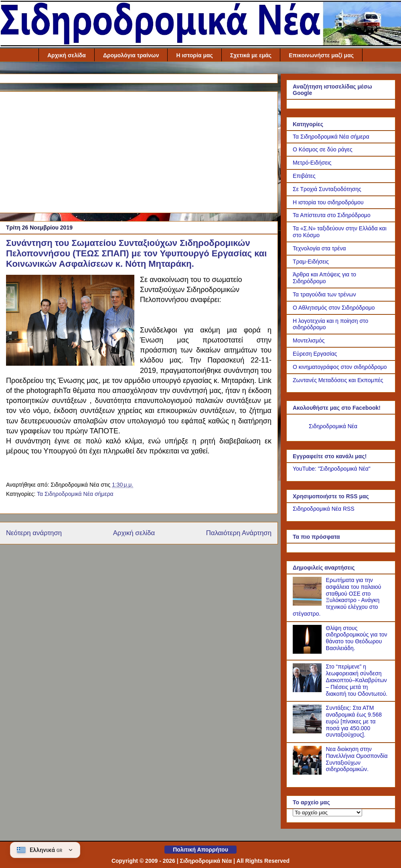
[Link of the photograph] (70, 321)
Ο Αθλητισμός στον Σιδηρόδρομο (334, 308)
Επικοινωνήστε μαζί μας (321, 55)
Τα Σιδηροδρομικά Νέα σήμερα (75, 494)
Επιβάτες (304, 176)
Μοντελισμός (309, 340)
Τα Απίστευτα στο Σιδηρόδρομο (332, 215)
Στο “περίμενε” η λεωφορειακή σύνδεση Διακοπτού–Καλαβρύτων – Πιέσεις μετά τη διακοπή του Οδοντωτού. (357, 680)
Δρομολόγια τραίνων (131, 55)
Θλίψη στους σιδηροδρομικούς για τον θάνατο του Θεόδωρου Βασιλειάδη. (357, 638)
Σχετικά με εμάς (251, 55)
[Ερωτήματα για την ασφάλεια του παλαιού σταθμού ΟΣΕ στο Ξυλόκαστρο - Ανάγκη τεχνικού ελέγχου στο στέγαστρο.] (308, 604)
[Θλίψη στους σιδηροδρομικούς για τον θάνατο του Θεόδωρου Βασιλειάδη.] (308, 652)
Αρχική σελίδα (67, 55)
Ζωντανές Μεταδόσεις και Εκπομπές (338, 380)
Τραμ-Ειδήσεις (311, 262)
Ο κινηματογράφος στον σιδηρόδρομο (340, 367)
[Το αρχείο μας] (327, 813)
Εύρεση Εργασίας (315, 354)
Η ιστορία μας (194, 55)
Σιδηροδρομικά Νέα (333, 426)
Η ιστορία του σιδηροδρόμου (328, 202)
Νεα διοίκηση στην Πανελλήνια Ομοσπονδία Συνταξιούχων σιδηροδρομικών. (357, 759)
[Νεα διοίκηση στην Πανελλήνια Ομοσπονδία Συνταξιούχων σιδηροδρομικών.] (308, 773)
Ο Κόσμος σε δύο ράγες (323, 149)
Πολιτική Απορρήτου (200, 850)
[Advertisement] (139, 151)
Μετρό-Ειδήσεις (312, 163)
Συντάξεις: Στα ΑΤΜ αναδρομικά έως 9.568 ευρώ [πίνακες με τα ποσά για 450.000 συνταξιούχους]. (354, 721)
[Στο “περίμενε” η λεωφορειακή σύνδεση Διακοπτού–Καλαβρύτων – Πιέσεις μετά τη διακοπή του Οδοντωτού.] (308, 690)
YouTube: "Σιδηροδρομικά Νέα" (332, 469)
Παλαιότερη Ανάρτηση (239, 533)
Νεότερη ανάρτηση (34, 533)
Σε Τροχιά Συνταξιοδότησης (327, 189)
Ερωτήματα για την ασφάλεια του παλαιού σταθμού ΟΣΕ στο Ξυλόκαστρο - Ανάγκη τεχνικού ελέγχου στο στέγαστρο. (337, 597)
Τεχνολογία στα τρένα (319, 248)
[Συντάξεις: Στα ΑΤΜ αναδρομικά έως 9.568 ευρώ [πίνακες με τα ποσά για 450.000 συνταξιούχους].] (308, 731)
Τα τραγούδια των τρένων (324, 294)
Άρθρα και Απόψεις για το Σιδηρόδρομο (324, 278)
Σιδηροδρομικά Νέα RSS (324, 509)
